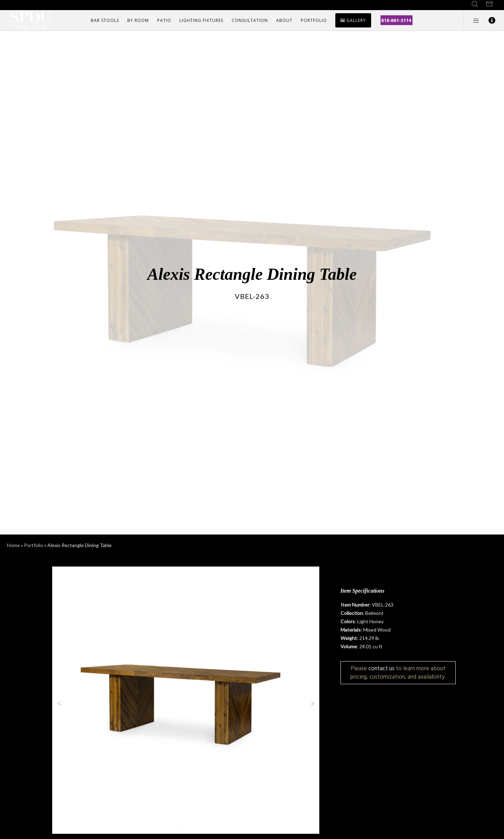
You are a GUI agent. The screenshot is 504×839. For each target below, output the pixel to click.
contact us (381, 668)
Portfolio (34, 545)
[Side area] (472, 21)
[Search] (475, 4)
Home (13, 545)
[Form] (489, 4)
